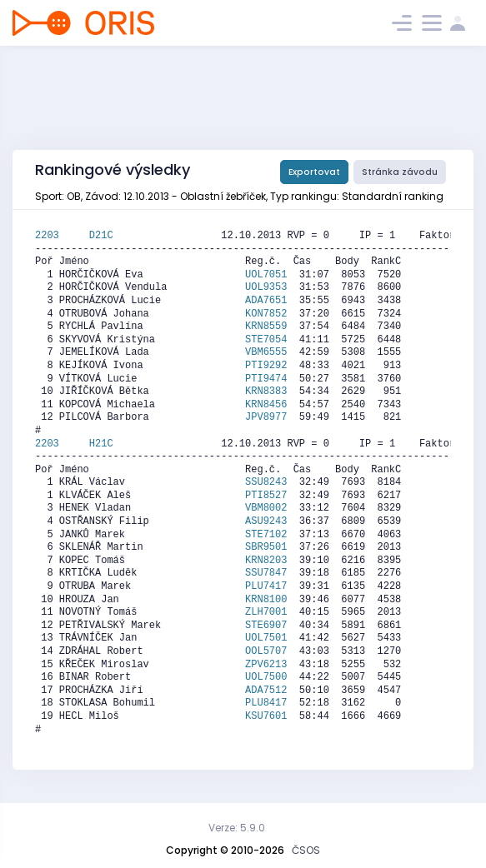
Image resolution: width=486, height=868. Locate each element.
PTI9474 (266, 379)
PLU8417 (266, 703)
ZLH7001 (266, 612)
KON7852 (266, 314)
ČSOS (306, 850)
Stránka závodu (400, 172)
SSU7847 (266, 573)
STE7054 (266, 340)
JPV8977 (266, 417)
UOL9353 (266, 287)
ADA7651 (266, 301)
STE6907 (266, 626)
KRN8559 (266, 327)
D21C (101, 236)
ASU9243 (266, 521)
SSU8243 (266, 482)
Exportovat (314, 172)
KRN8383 (266, 392)
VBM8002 (266, 508)
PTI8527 (266, 496)
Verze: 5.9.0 (237, 828)
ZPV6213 (266, 665)
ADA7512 (266, 691)
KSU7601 (266, 716)
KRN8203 (266, 561)
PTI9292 (266, 366)
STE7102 (266, 535)
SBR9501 (266, 547)
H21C (101, 444)
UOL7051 (266, 275)
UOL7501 (266, 638)
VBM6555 (266, 352)
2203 (62, 236)
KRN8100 (266, 600)
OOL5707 (266, 651)
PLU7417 (266, 586)
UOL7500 (266, 677)
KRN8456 (266, 405)
